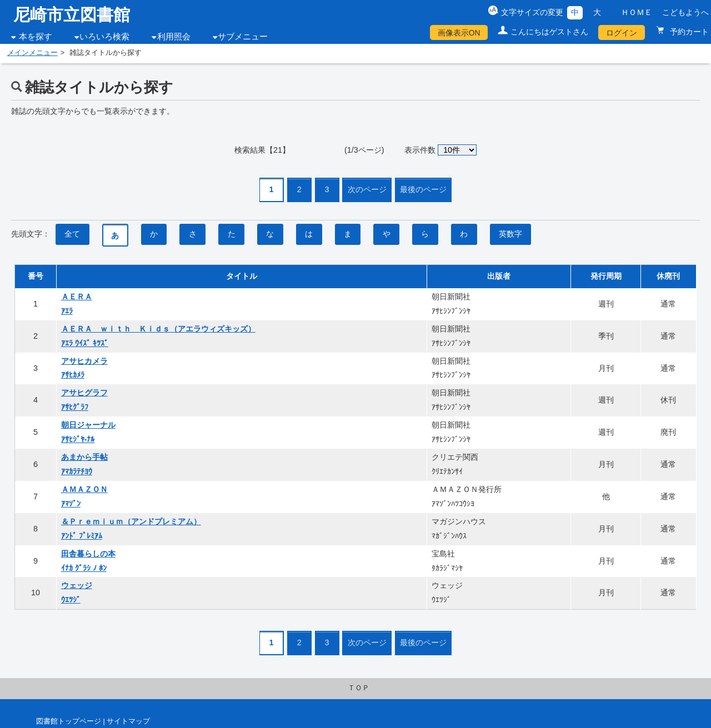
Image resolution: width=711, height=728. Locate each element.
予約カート (688, 32)
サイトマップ (128, 721)
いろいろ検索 (104, 37)
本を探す (36, 37)
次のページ (367, 189)
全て (72, 234)
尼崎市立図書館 (72, 15)
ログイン (622, 33)
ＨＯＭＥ (637, 12)
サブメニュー (243, 37)
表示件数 (420, 150)
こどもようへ (685, 12)
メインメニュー (32, 53)
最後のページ (423, 189)
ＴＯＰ (359, 688)
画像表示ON (459, 33)
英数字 (510, 234)
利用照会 (174, 37)
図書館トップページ (69, 721)
